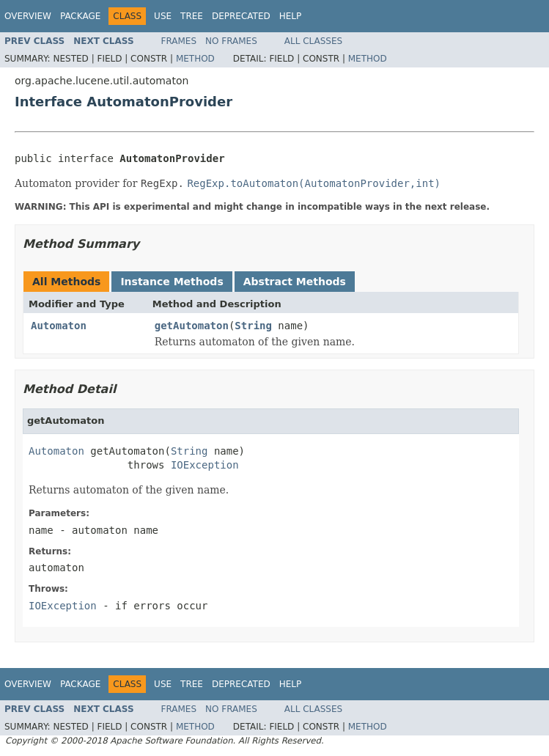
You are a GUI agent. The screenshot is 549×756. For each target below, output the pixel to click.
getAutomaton (192, 326)
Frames (179, 41)
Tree (192, 16)
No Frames (231, 41)
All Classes (313, 41)
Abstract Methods (295, 282)
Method (195, 59)
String (253, 326)
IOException (205, 465)
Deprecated (241, 16)
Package (80, 16)
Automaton (59, 326)
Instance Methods (172, 282)
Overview (28, 16)
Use (163, 16)
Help (291, 16)
